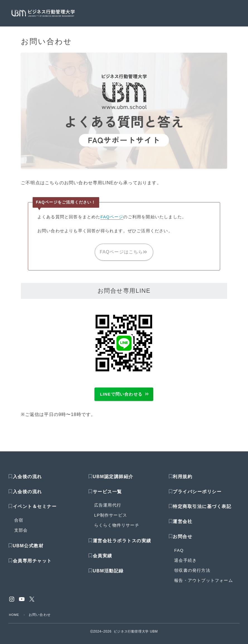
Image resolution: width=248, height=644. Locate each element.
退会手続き (185, 564)
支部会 (21, 534)
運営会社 (183, 526)
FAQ (179, 554)
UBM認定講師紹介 (113, 481)
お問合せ (183, 541)
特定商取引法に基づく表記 (202, 511)
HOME (15, 619)
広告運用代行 (108, 509)
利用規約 (183, 481)
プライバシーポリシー (197, 496)
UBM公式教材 (28, 550)
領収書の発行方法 (192, 574)
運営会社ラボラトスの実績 (122, 545)
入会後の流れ (27, 481)
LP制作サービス (111, 519)
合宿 (19, 524)
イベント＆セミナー (35, 511)
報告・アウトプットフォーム (204, 584)
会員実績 (100, 560)
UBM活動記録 (106, 575)
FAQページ (112, 217)
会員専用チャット (30, 565)
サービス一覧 (107, 496)
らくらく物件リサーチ (117, 529)
